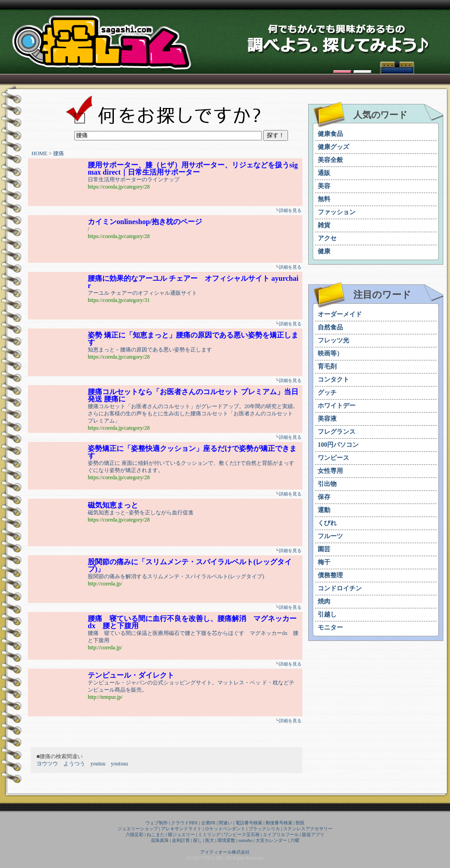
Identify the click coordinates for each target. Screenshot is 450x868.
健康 (324, 251)
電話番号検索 (249, 823)
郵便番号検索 (279, 823)
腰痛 (58, 153)
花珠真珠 (160, 840)
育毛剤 (327, 367)
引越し (327, 614)
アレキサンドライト (181, 829)
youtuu (98, 764)
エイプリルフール (281, 834)
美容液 (327, 419)
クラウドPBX (184, 823)
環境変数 (226, 840)
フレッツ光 (333, 340)
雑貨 (324, 225)
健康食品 (330, 134)
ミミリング (209, 834)
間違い (225, 823)
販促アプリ (313, 834)
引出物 (327, 484)
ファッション (337, 212)
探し (198, 840)
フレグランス (337, 432)
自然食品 (330, 327)
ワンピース (333, 458)
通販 (324, 173)
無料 (324, 199)
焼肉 (324, 601)
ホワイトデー (337, 406)
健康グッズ (333, 147)
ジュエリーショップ (138, 829)
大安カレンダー (271, 840)
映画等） (330, 353)
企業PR (208, 823)
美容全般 (330, 160)
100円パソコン (338, 445)
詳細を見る (290, 210)
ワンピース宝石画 (242, 834)
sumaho (245, 840)
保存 (324, 497)
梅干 (324, 562)
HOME (39, 153)
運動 (324, 510)
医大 (210, 840)
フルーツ (330, 536)
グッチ (327, 393)
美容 (324, 186)
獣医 (300, 823)
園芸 (324, 549)
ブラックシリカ (264, 829)
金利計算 (181, 840)
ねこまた (156, 834)
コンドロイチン (340, 588)
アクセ (327, 238)
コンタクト (333, 380)
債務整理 (330, 575)
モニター (330, 627)
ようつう (74, 764)
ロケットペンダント (225, 829)
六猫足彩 (135, 834)
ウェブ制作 (157, 823)
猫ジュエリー (181, 834)
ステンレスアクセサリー (308, 829)
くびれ (327, 523)
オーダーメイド (340, 314)
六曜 (295, 840)
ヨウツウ (47, 764)
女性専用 (330, 471)
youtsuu (119, 764)
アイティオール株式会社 (225, 852)
